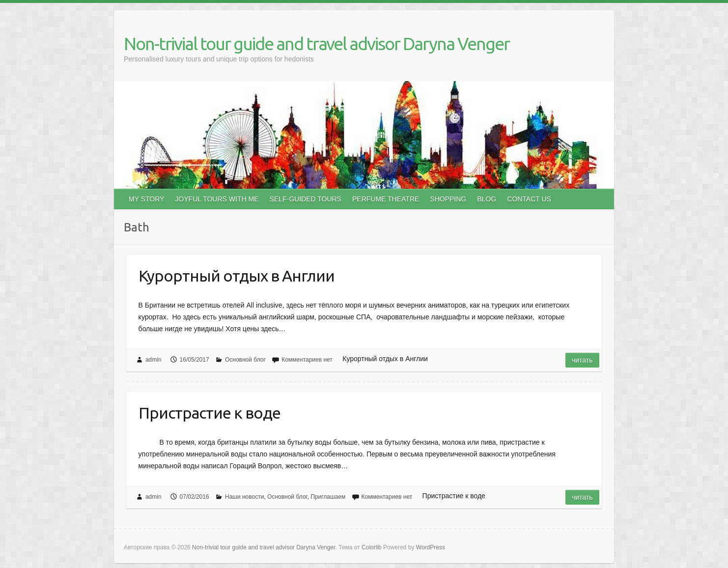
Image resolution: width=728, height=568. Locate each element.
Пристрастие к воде (210, 413)
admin (154, 360)
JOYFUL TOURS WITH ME (217, 199)
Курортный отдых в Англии (237, 276)
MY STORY (146, 199)
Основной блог (245, 360)
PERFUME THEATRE (386, 199)
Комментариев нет (307, 360)
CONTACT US (529, 199)
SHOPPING (448, 199)
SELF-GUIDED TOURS (305, 199)
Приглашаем (328, 497)
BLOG (487, 199)
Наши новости (244, 497)
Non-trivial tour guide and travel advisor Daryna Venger (317, 43)
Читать (582, 360)
